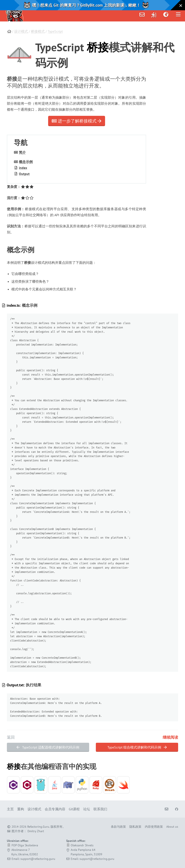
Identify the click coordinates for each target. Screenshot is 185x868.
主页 (10, 809)
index (23, 168)
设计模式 (21, 31)
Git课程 (74, 809)
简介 (22, 152)
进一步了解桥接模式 (77, 121)
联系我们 (100, 809)
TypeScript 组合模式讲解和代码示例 (137, 747)
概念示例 (26, 162)
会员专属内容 (55, 809)
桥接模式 (38, 31)
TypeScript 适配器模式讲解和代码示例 (48, 747)
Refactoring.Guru (38, 827)
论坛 (87, 809)
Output (24, 174)
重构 (21, 809)
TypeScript (55, 31)
